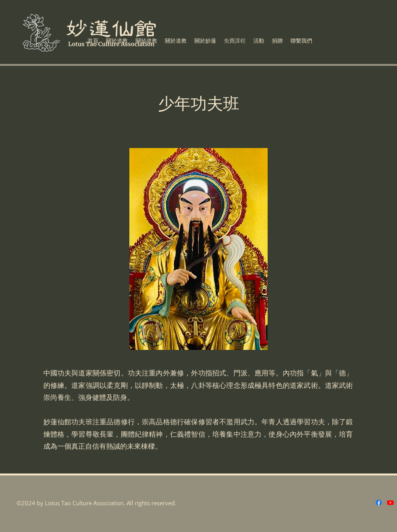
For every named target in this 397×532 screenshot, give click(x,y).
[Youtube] (390, 503)
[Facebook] (379, 503)
